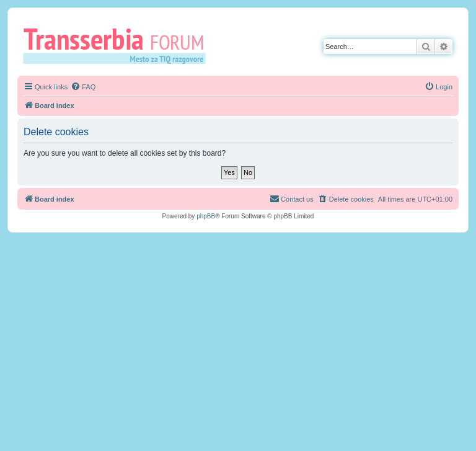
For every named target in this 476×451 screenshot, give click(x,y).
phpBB (206, 216)
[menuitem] (83, 87)
